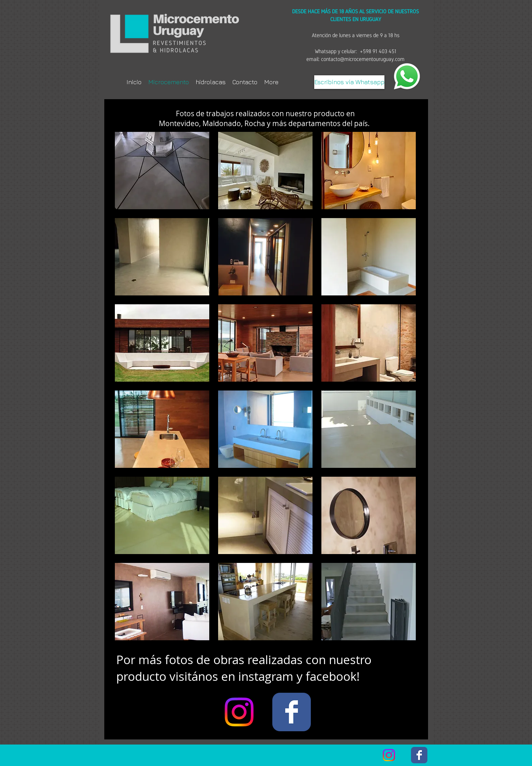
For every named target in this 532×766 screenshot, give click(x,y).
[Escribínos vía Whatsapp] (349, 82)
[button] (162, 171)
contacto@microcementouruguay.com (363, 59)
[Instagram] (239, 712)
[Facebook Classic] (292, 712)
